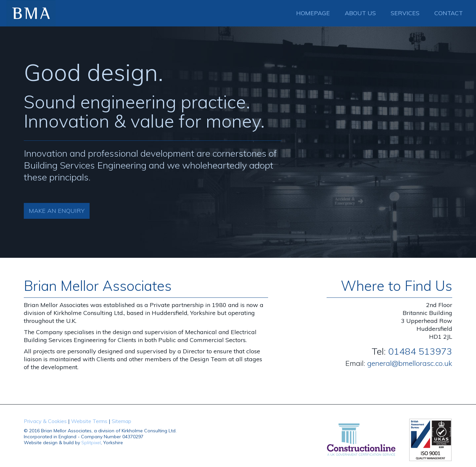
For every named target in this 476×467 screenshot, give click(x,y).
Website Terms (89, 421)
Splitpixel (91, 443)
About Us (360, 13)
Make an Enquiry (57, 211)
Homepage (313, 13)
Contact (449, 13)
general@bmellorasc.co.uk (410, 363)
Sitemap (121, 421)
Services (405, 13)
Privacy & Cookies (45, 421)
